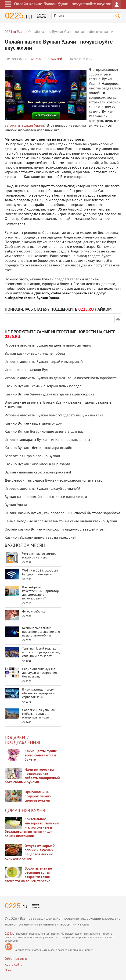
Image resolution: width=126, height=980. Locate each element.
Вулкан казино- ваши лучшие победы (36, 354)
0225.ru (9, 934)
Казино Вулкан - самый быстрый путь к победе (43, 386)
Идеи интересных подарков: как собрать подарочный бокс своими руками (32, 776)
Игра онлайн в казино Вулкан (29, 370)
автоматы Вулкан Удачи (24, 126)
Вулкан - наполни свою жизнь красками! (38, 473)
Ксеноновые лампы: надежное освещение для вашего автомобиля (41, 632)
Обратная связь (16, 959)
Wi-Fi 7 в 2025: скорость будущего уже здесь (40, 573)
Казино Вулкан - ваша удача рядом (33, 424)
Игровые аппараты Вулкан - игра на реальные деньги (49, 440)
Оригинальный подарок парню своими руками (38, 796)
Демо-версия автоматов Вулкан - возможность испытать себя (55, 481)
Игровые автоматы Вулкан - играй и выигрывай (44, 362)
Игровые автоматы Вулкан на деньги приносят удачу (48, 346)
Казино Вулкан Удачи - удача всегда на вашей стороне (50, 395)
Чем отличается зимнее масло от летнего (39, 556)
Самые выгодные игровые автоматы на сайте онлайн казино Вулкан (61, 521)
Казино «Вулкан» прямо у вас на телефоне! (40, 538)
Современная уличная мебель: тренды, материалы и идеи (38, 714)
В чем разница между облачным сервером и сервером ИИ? (38, 693)
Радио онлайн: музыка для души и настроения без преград (40, 673)
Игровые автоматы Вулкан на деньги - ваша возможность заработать (61, 378)
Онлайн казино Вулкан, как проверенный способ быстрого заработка (62, 513)
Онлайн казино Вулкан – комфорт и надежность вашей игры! (55, 530)
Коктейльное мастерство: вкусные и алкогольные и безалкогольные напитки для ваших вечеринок (32, 828)
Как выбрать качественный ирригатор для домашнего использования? (41, 593)
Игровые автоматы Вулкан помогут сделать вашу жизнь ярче (54, 415)
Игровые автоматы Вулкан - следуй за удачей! (42, 489)
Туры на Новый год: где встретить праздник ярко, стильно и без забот (41, 652)
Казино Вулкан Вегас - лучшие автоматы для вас (44, 432)
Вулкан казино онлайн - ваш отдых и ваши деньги (46, 497)
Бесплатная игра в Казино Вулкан (32, 456)
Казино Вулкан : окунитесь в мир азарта (37, 464)
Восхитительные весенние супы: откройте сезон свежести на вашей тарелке (28, 875)
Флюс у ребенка (34, 612)
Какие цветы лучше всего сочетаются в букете (41, 755)
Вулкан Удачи (16, 505)
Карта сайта (13, 965)
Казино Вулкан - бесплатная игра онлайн (38, 448)
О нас (9, 971)
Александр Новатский (47, 59)
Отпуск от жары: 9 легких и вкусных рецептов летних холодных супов (30, 852)
